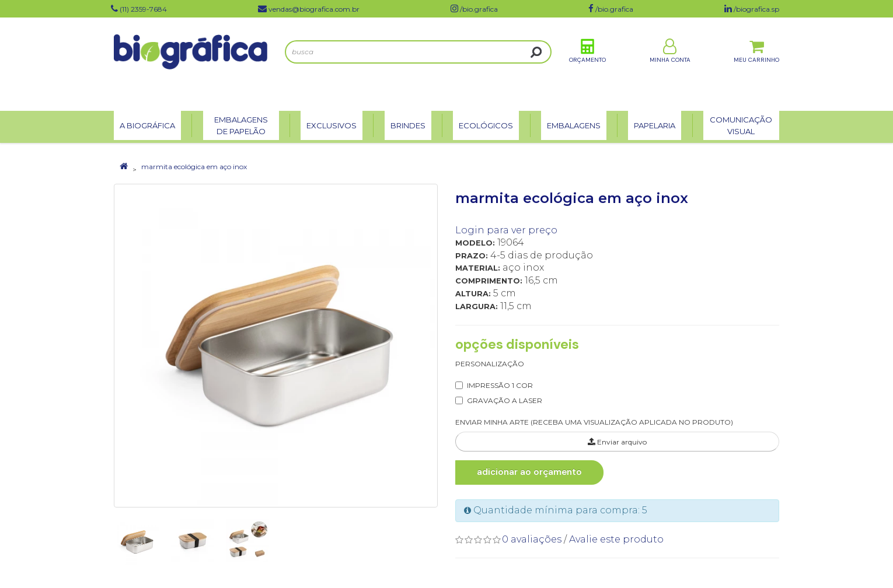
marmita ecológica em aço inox (194, 167)
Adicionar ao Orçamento (520, 472)
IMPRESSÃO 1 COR (500, 385)
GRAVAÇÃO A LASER (505, 400)
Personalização (490, 364)
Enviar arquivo (617, 442)
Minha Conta (670, 63)
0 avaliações (532, 539)
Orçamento (587, 63)
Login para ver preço (506, 230)
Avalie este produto (616, 539)
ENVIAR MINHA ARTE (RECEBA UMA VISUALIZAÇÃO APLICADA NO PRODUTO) (594, 422)
